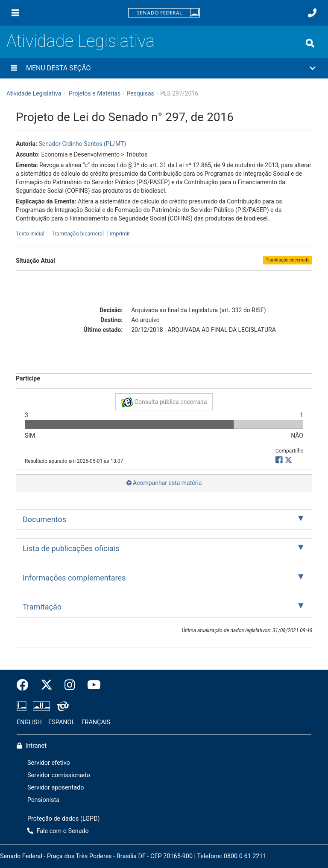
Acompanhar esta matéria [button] (164, 483)
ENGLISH (29, 722)
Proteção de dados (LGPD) (64, 819)
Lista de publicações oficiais (71, 548)
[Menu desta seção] (14, 68)
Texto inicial (31, 234)
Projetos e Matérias (95, 93)
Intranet (32, 746)
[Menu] (15, 13)
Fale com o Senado (58, 831)
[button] (164, 68)
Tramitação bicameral (78, 234)
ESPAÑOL (61, 722)
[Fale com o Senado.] (312, 13)
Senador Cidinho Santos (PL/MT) (82, 144)
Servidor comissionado (59, 775)
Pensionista (43, 800)
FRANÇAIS (96, 722)
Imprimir (120, 234)
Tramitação (42, 607)
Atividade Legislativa (81, 41)
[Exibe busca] (310, 43)
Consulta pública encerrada (164, 402)
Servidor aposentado (56, 788)
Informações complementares (74, 578)
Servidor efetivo (49, 763)
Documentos (44, 519)
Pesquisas (140, 93)
